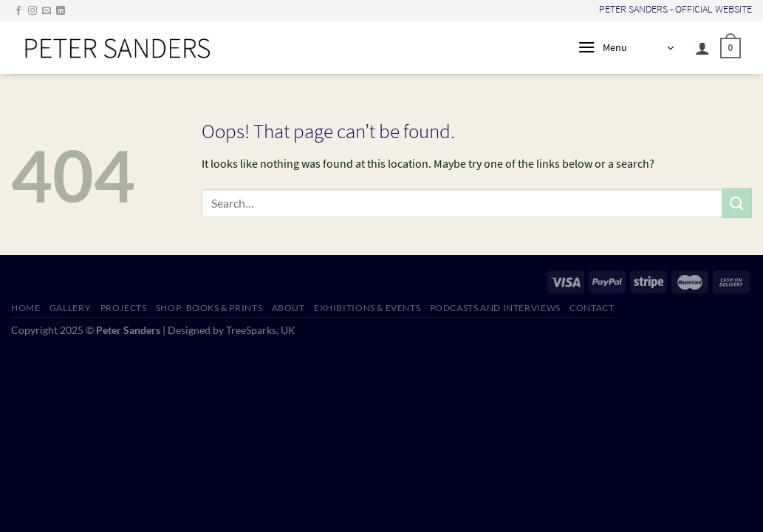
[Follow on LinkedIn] (61, 11)
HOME (25, 308)
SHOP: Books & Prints (209, 308)
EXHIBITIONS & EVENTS (367, 308)
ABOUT (288, 308)
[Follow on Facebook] (18, 11)
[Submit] (737, 203)
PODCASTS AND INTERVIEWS (495, 308)
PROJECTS (124, 308)
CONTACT (592, 308)
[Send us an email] (47, 11)
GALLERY (70, 308)
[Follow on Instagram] (32, 11)
